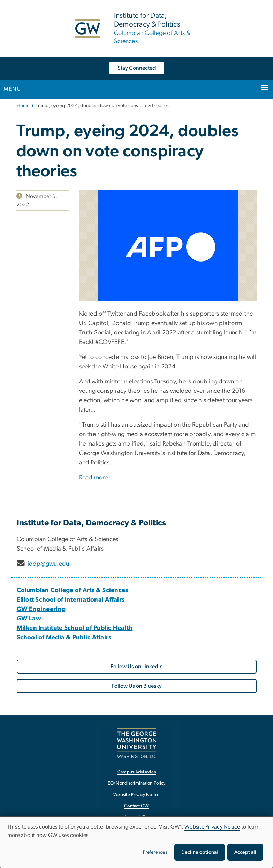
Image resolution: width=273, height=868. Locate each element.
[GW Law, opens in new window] (29, 619)
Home (23, 106)
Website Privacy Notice (212, 827)
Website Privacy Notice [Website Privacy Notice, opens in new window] (136, 795)
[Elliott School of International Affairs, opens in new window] (71, 600)
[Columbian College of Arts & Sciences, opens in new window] (73, 590)
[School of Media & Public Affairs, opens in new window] (64, 638)
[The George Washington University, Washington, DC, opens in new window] (137, 743)
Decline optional (200, 852)
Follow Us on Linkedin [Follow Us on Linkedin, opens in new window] (137, 667)
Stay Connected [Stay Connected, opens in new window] (137, 68)
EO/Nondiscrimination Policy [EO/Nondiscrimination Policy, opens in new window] (137, 783)
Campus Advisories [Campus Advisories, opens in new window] (136, 772)
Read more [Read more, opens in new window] (94, 478)
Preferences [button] (155, 852)
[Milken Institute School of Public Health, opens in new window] (75, 628)
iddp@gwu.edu (48, 564)
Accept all (245, 852)
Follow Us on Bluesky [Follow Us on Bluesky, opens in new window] (137, 686)
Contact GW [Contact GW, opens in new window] (136, 806)
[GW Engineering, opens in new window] (41, 609)
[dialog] (136, 842)
